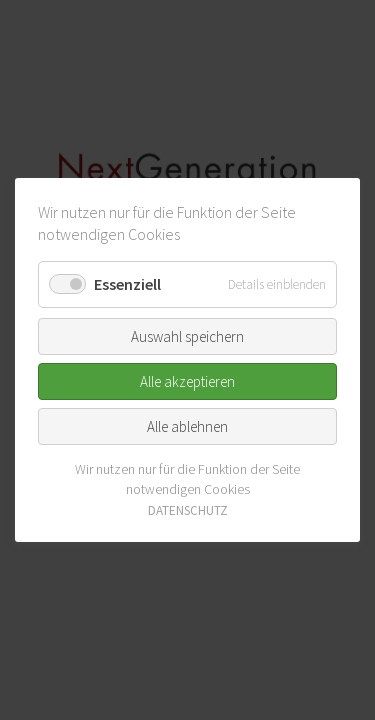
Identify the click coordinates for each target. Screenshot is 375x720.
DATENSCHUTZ (188, 510)
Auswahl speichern (187, 336)
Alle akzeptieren (187, 381)
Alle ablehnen (187, 426)
